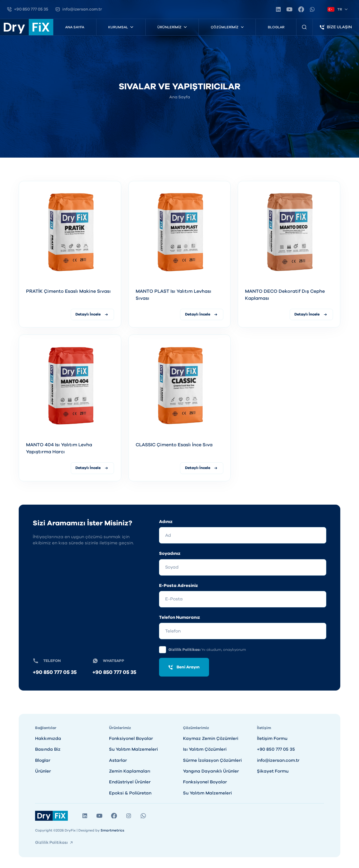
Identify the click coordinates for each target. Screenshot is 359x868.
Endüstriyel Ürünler (130, 782)
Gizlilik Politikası (185, 650)
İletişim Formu (272, 739)
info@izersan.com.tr (278, 760)
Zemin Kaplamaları (130, 772)
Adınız (166, 522)
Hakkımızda (48, 739)
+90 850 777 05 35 (55, 673)
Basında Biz (48, 750)
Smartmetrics (112, 831)
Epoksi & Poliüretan (130, 793)
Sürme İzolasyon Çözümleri (212, 760)
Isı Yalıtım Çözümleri (205, 750)
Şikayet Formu (273, 772)
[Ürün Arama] (305, 27)
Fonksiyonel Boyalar (131, 739)
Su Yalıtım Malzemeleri (133, 750)
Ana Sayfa (75, 27)
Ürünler (43, 772)
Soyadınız (170, 554)
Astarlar (118, 760)
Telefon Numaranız (179, 618)
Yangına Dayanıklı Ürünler (211, 772)
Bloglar (276, 27)
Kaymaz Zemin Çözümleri (211, 739)
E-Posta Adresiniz (178, 586)
